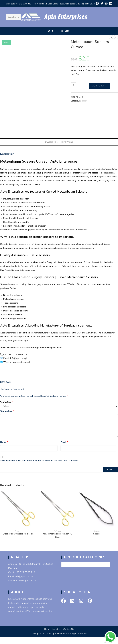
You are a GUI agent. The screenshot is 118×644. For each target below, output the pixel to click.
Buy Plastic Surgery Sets (12, 270)
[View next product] (116, 37)
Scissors (84, 101)
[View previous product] (111, 37)
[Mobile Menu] (66, 31)
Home (47, 629)
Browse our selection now (81, 248)
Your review (7, 411)
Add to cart (100, 86)
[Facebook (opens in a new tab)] (97, 4)
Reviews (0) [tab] (67, 142)
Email (64, 442)
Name (4, 442)
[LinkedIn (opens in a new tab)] (110, 4)
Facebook (82, 230)
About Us (57, 629)
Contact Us (69, 629)
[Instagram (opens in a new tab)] (106, 4)
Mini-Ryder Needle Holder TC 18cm (57, 535)
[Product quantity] (74, 85)
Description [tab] (52, 142)
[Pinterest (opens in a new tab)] (102, 4)
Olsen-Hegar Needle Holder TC (18, 534)
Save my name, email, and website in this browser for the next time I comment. (39, 460)
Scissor (97, 534)
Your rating (7, 402)
